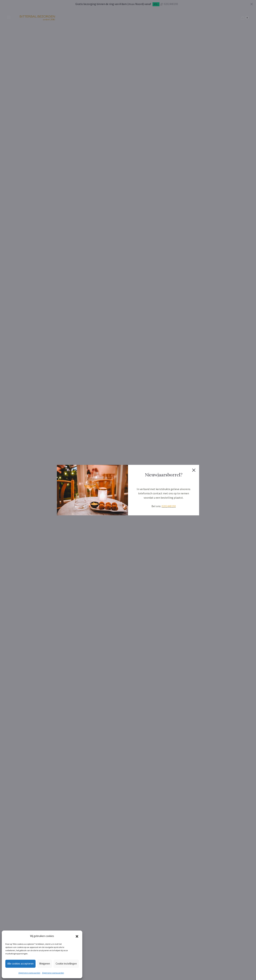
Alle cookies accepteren (20, 964)
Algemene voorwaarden (29, 973)
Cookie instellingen (66, 964)
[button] (77, 936)
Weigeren (45, 964)
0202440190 (169, 506)
